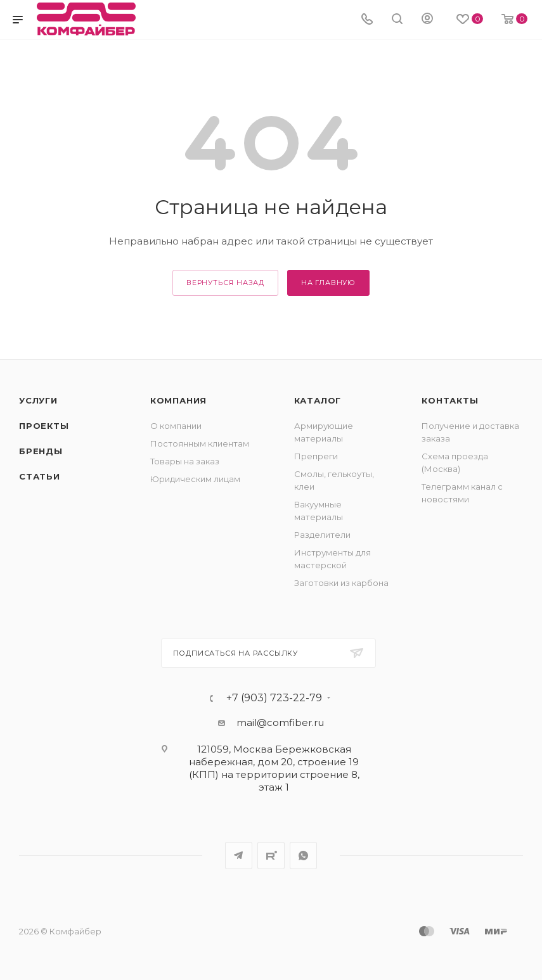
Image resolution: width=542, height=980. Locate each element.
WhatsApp (303, 856)
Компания (178, 400)
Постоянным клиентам (200, 443)
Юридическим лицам (195, 479)
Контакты (450, 400)
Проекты (44, 426)
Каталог (318, 400)
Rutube (271, 856)
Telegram (239, 856)
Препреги (316, 456)
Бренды (41, 451)
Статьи (40, 476)
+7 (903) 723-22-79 (274, 698)
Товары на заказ (185, 461)
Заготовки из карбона (341, 583)
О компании (176, 426)
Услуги (38, 400)
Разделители (322, 535)
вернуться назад (225, 283)
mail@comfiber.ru (280, 722)
